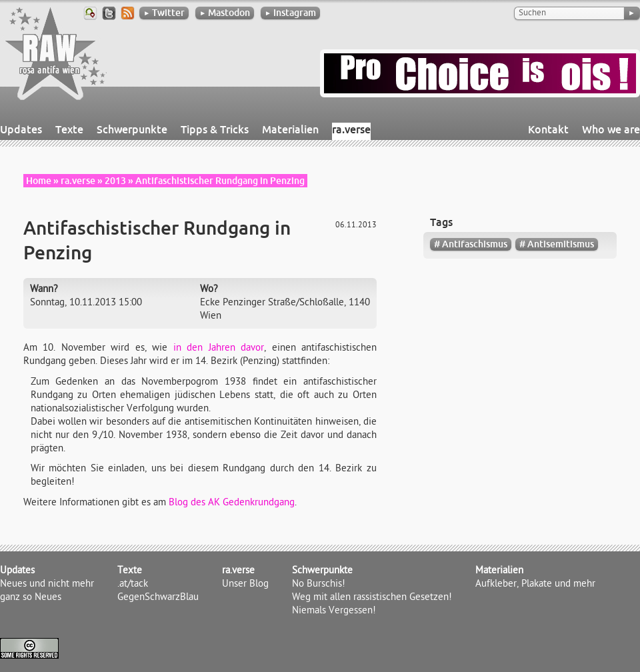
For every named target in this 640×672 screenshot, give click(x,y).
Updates (21, 129)
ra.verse (351, 129)
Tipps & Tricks (215, 129)
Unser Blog (245, 585)
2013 (115, 181)
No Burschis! (319, 585)
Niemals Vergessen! (334, 611)
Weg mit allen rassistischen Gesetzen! (372, 598)
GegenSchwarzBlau (158, 598)
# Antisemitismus (557, 244)
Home (39, 181)
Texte (69, 129)
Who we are (611, 129)
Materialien (290, 129)
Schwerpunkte (132, 129)
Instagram (290, 13)
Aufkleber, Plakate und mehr (535, 585)
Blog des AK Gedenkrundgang (232, 503)
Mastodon (225, 13)
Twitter (164, 13)
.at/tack (133, 585)
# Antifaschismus (471, 244)
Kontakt (548, 129)
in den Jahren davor (219, 349)
